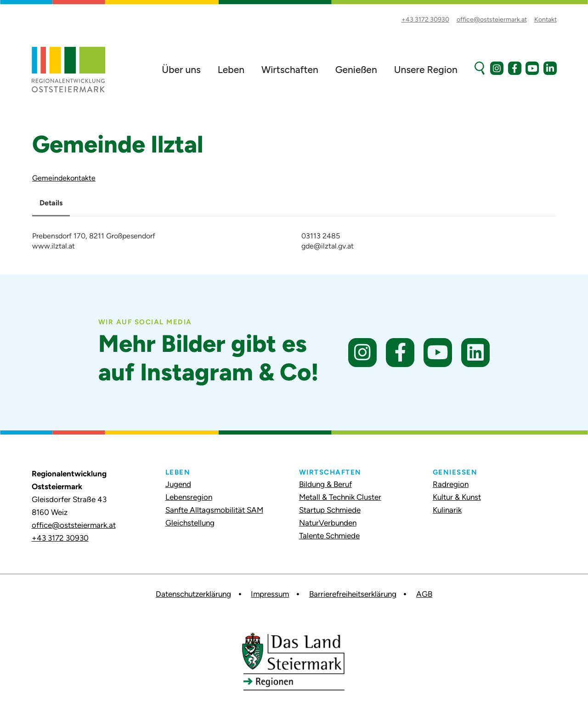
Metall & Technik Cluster (340, 497)
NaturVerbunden (328, 523)
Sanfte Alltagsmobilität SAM (214, 510)
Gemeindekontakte (64, 178)
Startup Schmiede (330, 510)
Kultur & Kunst (457, 497)
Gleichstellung (190, 523)
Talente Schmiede (329, 536)
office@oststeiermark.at (74, 525)
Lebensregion (189, 497)
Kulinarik (447, 510)
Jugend (178, 484)
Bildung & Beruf (325, 484)
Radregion (451, 484)
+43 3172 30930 (60, 538)
